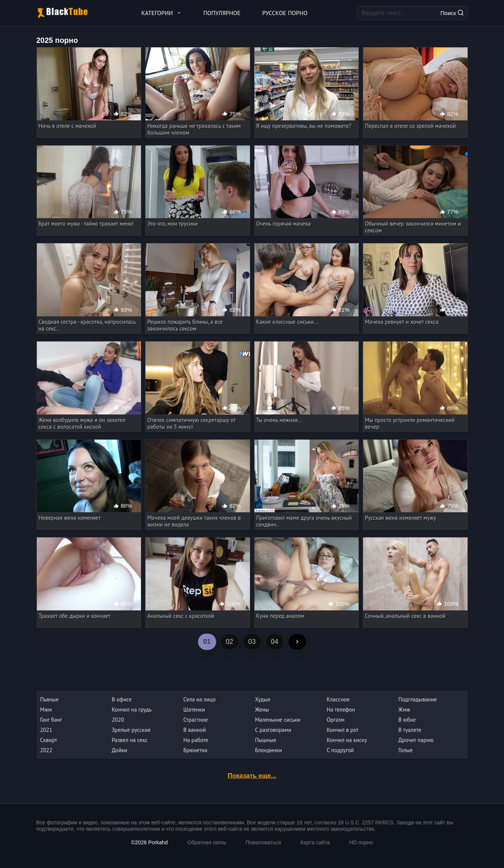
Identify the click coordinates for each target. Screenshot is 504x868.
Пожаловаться (263, 842)
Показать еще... (252, 776)
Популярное (222, 13)
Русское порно (285, 13)
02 (229, 642)
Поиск (452, 13)
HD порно (361, 842)
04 (274, 642)
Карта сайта (315, 842)
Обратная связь (207, 842)
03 (252, 642)
